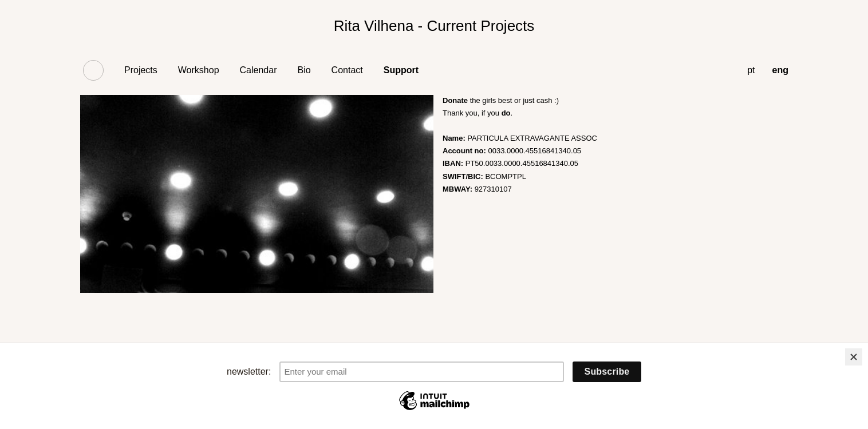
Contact (347, 70)
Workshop (199, 70)
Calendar (259, 70)
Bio (304, 70)
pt (751, 70)
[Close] (854, 357)
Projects (141, 70)
